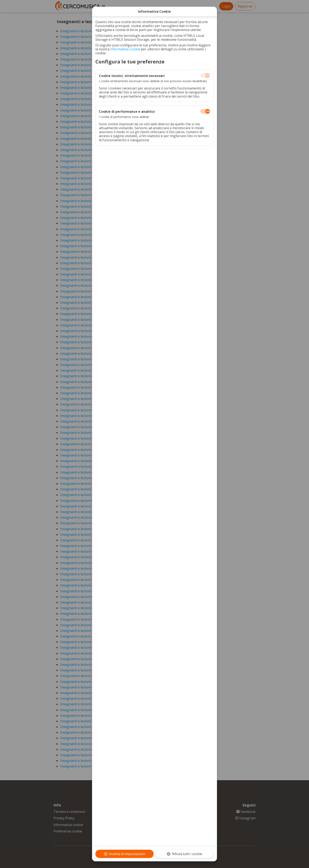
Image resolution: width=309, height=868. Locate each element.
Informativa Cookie (125, 49)
